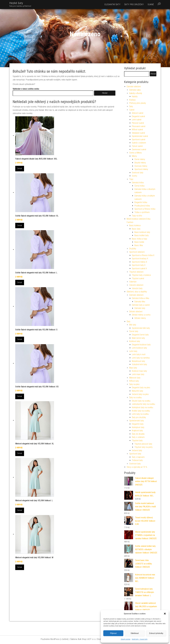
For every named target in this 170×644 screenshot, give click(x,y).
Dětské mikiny (140, 318)
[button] (165, 614)
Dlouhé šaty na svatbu (141, 401)
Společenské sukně (140, 136)
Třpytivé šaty (137, 441)
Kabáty (135, 96)
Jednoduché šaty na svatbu (143, 404)
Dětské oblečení (136, 312)
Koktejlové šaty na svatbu (142, 407)
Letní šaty (133, 351)
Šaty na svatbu (135, 397)
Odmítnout (135, 633)
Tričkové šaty (137, 460)
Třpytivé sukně (138, 278)
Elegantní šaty (113, 4)
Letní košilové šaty (139, 348)
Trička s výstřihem (142, 212)
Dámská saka (135, 90)
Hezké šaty (16, 3)
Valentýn (133, 282)
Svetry (135, 176)
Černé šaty (134, 331)
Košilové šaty (135, 341)
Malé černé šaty (138, 338)
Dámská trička (138, 183)
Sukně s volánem (139, 143)
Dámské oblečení (134, 87)
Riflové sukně (137, 130)
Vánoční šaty (137, 288)
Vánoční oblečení (136, 285)
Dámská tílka (140, 302)
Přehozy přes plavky (138, 103)
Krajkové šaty (137, 431)
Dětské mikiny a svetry (141, 315)
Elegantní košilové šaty (141, 345)
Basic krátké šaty (142, 235)
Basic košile (139, 242)
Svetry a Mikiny (135, 153)
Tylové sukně (137, 146)
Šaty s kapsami (138, 457)
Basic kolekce (135, 225)
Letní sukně (137, 120)
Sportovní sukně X (139, 268)
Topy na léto (137, 216)
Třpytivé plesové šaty (143, 444)
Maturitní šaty (137, 391)
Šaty (131, 106)
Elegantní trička (141, 202)
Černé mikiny (140, 159)
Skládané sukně (138, 133)
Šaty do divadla (138, 434)
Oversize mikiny (141, 166)
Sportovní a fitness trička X (143, 255)
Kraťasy (132, 100)
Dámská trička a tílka (140, 298)
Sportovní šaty (135, 454)
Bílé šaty (133, 325)
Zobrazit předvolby (156, 633)
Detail (20, 168)
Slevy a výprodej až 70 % (137, 467)
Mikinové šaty (135, 378)
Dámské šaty (140, 308)
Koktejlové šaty (138, 427)
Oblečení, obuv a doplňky (137, 292)
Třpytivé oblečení (136, 272)
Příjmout (113, 633)
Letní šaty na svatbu (140, 414)
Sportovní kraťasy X (140, 259)
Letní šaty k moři (139, 354)
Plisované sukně (139, 126)
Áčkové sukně (138, 113)
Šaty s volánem (138, 437)
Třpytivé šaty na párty (143, 447)
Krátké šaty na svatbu (141, 411)
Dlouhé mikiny (140, 163)
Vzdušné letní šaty (139, 364)
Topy (131, 179)
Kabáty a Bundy (136, 93)
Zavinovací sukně (139, 149)
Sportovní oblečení (137, 252)
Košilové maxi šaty (139, 371)
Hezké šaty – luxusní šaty (140, 639)
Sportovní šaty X (139, 265)
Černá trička (139, 186)
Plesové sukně (138, 123)
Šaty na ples (134, 384)
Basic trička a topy (139, 239)
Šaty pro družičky (134, 4)
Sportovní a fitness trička (145, 209)
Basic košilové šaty (142, 232)
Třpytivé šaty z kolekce (141, 275)
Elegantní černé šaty (140, 335)
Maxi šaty (133, 368)
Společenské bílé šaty (141, 328)
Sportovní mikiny (141, 169)
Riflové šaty (134, 381)
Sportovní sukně (139, 140)
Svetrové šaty (138, 173)
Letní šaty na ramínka (141, 358)
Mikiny (134, 156)
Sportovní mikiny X (139, 262)
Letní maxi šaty (138, 374)
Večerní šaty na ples (140, 394)
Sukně (151, 4)
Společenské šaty (137, 421)
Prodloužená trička (142, 206)
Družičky (133, 249)
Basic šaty (136, 229)
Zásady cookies (126, 639)
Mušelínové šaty (138, 361)
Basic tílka (139, 245)
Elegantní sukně (138, 116)
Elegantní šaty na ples (141, 388)
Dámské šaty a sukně (141, 305)
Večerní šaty (137, 450)
